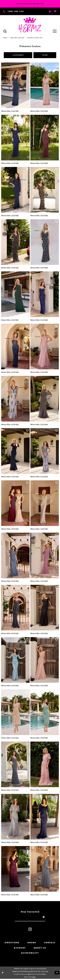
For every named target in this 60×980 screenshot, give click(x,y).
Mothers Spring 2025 (35, 38)
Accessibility (30, 954)
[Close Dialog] (3, 974)
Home (5, 38)
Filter (45, 56)
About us (40, 949)
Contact (50, 944)
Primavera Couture (17, 38)
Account (20, 949)
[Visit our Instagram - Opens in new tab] (30, 930)
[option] (15, 87)
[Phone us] (14, 12)
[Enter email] (30, 918)
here (34, 978)
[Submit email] (44, 918)
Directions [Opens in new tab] (12, 944)
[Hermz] (30, 25)
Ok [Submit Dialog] (57, 974)
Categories (18, 56)
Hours (32, 944)
